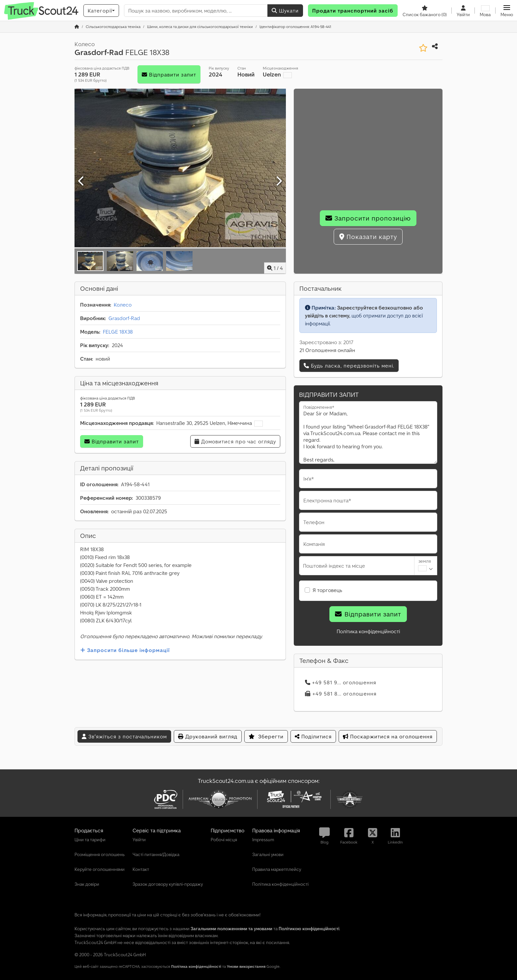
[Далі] (279, 181)
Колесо (123, 305)
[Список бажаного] (425, 11)
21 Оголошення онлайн (327, 350)
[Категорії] (101, 11)
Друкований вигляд (208, 736)
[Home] (113, 27)
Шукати (285, 11)
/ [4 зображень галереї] (275, 268)
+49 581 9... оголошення (341, 682)
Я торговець (327, 590)
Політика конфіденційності (368, 631)
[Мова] (485, 11)
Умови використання (246, 966)
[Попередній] (82, 181)
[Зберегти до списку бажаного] (423, 48)
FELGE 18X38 (118, 332)
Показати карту (368, 237)
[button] (507, 11)
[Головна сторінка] (77, 27)
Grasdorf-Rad (124, 318)
